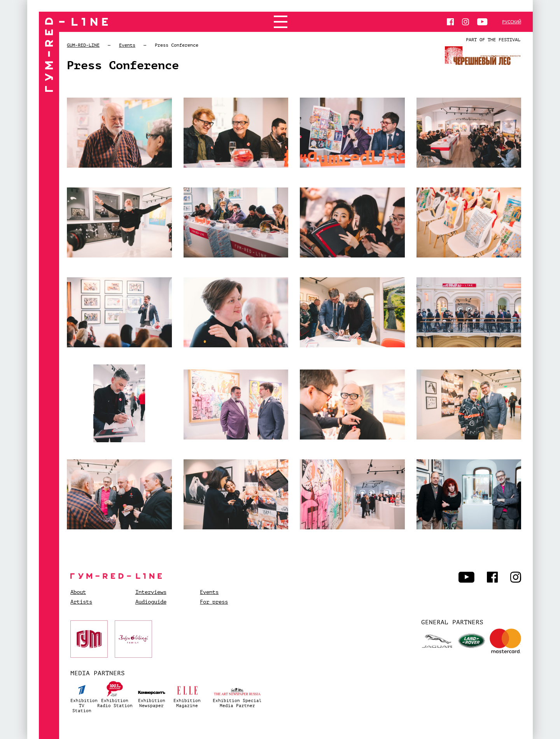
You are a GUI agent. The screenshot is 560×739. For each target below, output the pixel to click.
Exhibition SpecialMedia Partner (237, 693)
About (78, 592)
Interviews (151, 592)
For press (214, 602)
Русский (512, 22)
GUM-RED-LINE (83, 45)
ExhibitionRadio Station (115, 693)
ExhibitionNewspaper (151, 693)
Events (127, 45)
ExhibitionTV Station (82, 696)
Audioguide (151, 602)
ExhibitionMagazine (187, 693)
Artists (81, 602)
